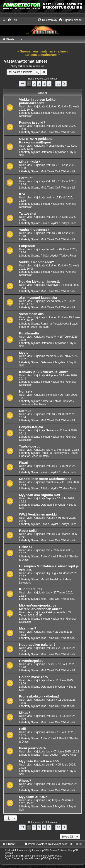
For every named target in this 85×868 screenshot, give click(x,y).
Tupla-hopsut (29, 446)
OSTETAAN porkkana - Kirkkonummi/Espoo (37, 141)
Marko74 (51, 337)
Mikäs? (25, 713)
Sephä (50, 498)
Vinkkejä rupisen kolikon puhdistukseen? (38, 101)
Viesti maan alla (31, 314)
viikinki (50, 732)
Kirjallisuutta (29, 333)
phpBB (43, 850)
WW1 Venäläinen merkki (38, 514)
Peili (22, 729)
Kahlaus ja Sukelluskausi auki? (43, 372)
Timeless (51, 395)
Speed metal (53, 301)
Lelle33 (50, 765)
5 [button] (49, 84)
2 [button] (34, 84)
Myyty (24, 353)
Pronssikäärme (55, 146)
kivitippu (51, 375)
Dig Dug (51, 573)
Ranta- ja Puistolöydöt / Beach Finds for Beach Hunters (48, 325)
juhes (49, 680)
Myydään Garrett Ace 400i (39, 761)
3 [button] (39, 84)
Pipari (24, 463)
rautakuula (52, 482)
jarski (49, 198)
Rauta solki (28, 531)
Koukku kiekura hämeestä (39, 282)
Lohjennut (27, 246)
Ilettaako (51, 249)
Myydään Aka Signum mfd (39, 495)
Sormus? (26, 178)
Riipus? (25, 781)
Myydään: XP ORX (33, 797)
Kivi (22, 194)
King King (52, 800)
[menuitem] (12, 20)
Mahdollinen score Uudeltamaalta (45, 479)
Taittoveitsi (28, 214)
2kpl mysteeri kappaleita (38, 298)
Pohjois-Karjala (31, 427)
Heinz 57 (26, 547)
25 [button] (58, 84)
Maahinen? (28, 628)
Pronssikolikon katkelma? (39, 696)
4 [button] (44, 84)
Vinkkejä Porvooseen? (37, 262)
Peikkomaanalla (55, 612)
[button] (22, 84)
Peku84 (50, 126)
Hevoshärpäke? (31, 661)
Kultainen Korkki (56, 107)
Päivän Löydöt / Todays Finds (58, 223)
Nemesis (51, 430)
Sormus (25, 411)
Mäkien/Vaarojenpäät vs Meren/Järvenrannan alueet (40, 607)
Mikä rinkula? (30, 162)
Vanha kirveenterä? (34, 230)
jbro (48, 450)
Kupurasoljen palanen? (37, 645)
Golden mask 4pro (33, 677)
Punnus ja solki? (32, 123)
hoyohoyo (52, 285)
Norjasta (26, 391)
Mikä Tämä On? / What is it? (58, 132)
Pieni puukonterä (32, 748)
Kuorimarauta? (31, 589)
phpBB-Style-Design (50, 858)
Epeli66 (50, 664)
